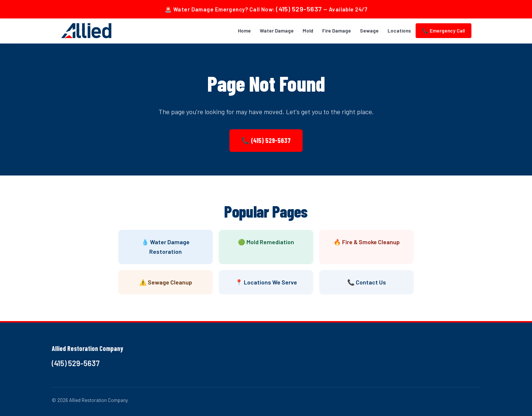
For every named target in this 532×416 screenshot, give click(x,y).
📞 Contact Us (367, 282)
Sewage (369, 30)
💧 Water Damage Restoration (166, 247)
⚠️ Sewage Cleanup (166, 282)
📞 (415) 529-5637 (266, 140)
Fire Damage (337, 30)
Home (244, 30)
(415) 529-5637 (299, 9)
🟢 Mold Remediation (266, 242)
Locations (399, 30)
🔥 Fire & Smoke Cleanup (367, 242)
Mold (308, 30)
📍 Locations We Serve (266, 282)
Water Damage (277, 30)
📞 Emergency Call (444, 30)
